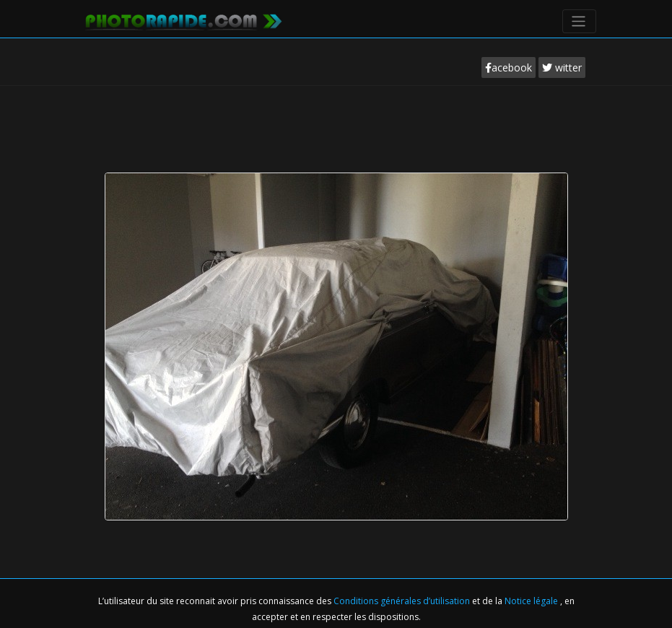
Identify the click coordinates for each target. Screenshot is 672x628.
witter (562, 67)
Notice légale (532, 601)
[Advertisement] (339, 126)
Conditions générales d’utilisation (403, 601)
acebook (509, 67)
